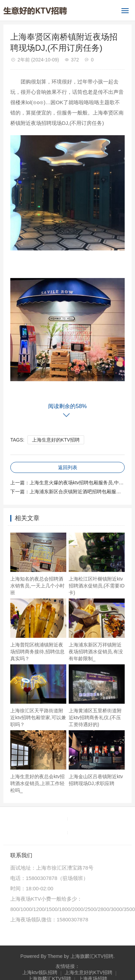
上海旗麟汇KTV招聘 (92, 956)
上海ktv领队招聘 (40, 972)
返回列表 (68, 467)
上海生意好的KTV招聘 (56, 440)
